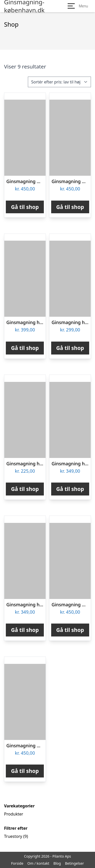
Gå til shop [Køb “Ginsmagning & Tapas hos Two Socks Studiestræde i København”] (70, 207)
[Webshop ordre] (59, 82)
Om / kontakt (38, 863)
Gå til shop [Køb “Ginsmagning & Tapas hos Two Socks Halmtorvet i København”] (25, 771)
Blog (57, 863)
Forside (17, 863)
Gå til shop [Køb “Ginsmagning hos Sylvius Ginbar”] (25, 630)
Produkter (14, 814)
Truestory (13, 836)
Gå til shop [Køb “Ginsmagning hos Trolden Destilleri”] (25, 489)
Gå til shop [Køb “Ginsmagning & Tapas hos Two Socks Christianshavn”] (70, 630)
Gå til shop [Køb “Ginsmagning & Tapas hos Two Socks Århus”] (25, 207)
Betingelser (74, 863)
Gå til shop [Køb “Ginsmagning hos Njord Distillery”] (25, 348)
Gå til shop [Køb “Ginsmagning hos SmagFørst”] (70, 489)
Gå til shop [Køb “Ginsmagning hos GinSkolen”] (70, 348)
